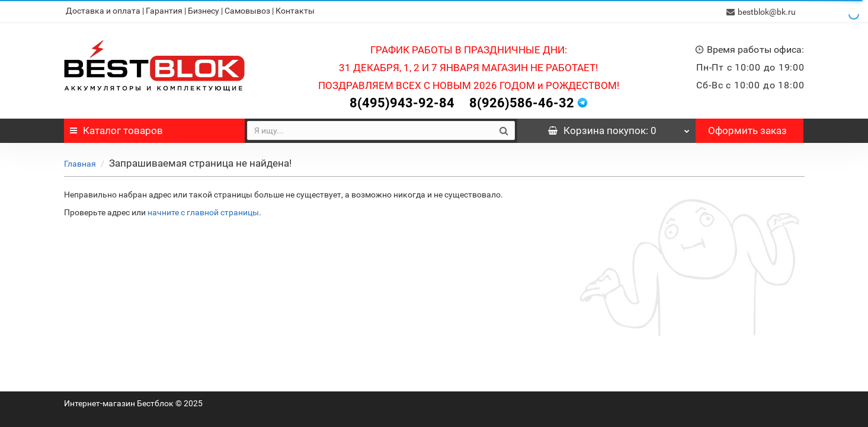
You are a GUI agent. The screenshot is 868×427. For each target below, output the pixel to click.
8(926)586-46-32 (522, 102)
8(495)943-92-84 (402, 102)
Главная (80, 162)
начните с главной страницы (203, 211)
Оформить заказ (747, 129)
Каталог (116, 129)
